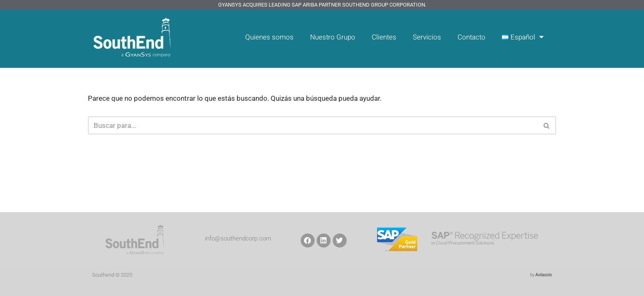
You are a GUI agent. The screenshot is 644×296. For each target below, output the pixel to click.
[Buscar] (313, 125)
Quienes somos (268, 37)
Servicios (426, 37)
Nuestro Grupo (331, 37)
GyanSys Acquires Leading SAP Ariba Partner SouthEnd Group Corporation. (322, 5)
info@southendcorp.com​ (238, 238)
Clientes (383, 37)
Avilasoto (544, 275)
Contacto (471, 37)
